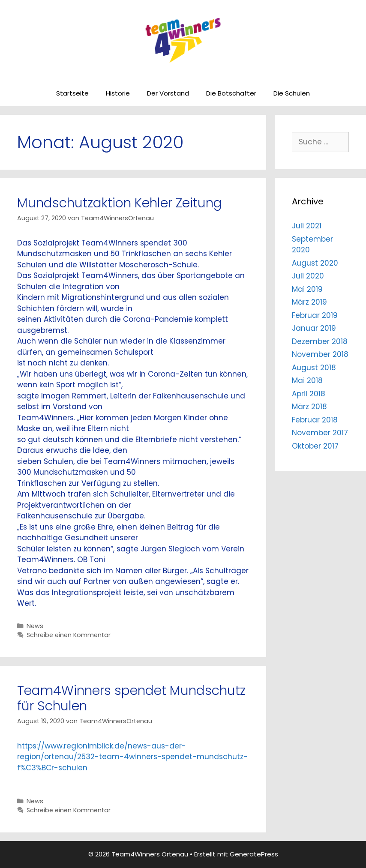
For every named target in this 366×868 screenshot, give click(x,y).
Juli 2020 (308, 276)
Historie (118, 93)
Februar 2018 (315, 420)
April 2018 (309, 394)
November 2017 (320, 433)
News (35, 626)
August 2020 (315, 263)
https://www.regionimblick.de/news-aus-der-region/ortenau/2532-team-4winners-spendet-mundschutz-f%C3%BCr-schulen (132, 757)
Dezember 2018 (320, 341)
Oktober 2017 (315, 446)
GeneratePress (254, 854)
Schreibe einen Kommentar (69, 635)
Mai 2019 (307, 289)
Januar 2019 (314, 328)
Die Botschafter (231, 93)
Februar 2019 (315, 315)
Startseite (72, 93)
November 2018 (320, 354)
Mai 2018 (307, 380)
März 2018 (309, 407)
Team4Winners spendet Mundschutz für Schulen (131, 698)
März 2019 (309, 302)
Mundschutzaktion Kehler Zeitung (120, 203)
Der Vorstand (168, 93)
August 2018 (314, 368)
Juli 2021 (307, 226)
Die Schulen (292, 93)
